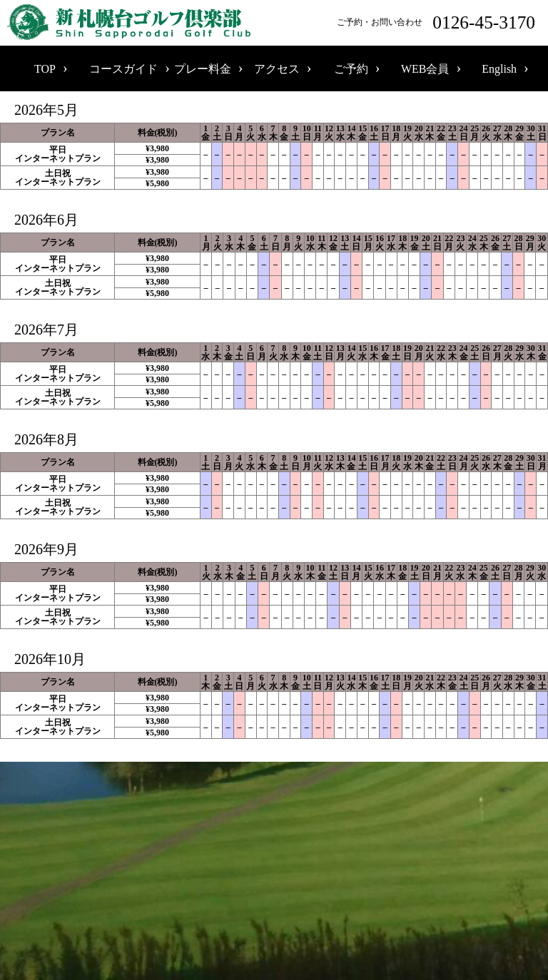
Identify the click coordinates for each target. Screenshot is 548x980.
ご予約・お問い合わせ (439, 22)
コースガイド (123, 69)
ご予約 (351, 69)
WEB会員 (425, 69)
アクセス (277, 69)
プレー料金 (203, 69)
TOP (45, 69)
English (499, 69)
